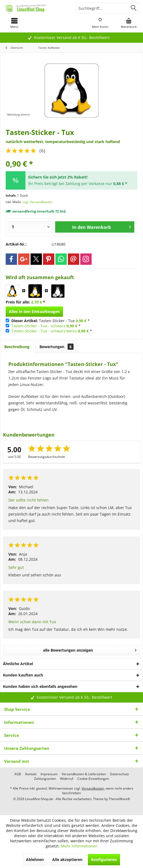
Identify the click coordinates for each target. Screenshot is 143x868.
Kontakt (31, 774)
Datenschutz (119, 774)
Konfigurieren (104, 859)
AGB (18, 774)
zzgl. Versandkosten (37, 202)
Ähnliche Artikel (18, 664)
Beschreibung (17, 347)
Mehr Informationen (79, 846)
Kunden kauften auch (23, 675)
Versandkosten (93, 788)
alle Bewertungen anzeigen (90, 649)
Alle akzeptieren (67, 859)
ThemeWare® (119, 799)
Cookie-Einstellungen (93, 779)
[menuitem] (14, 23)
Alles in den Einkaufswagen (34, 311)
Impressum (49, 774)
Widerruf (67, 779)
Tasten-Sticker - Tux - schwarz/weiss (44, 331)
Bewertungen (56, 347)
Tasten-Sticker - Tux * (51, 321)
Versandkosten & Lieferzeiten (84, 774)
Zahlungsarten (45, 779)
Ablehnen (35, 859)
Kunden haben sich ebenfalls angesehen (40, 686)
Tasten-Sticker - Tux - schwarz (38, 326)
